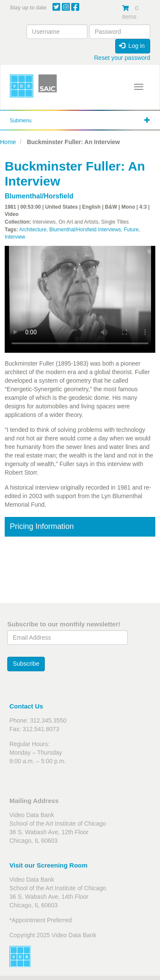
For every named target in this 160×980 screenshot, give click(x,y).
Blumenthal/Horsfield (39, 196)
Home (8, 142)
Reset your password (122, 58)
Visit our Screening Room (48, 865)
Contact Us (26, 706)
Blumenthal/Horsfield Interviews (85, 230)
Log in (132, 46)
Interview (15, 237)
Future (131, 230)
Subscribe (26, 664)
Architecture (33, 230)
